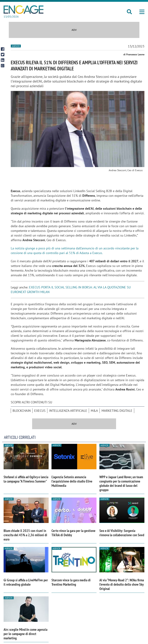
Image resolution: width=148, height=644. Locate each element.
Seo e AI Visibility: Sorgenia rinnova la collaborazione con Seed (122, 533)
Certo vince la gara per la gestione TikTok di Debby (73, 533)
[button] (142, 12)
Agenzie (16, 46)
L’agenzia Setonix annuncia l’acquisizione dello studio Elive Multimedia (72, 481)
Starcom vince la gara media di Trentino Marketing (71, 582)
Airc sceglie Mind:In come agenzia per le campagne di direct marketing (25, 634)
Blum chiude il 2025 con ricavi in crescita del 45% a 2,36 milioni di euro (25, 535)
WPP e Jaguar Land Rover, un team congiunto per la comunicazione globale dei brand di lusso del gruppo (121, 483)
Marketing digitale (117, 411)
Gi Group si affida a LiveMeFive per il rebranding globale (26, 582)
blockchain (22, 411)
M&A (94, 411)
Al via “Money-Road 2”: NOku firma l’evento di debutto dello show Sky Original (122, 584)
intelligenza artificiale (68, 411)
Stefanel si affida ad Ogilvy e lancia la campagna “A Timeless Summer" (26, 479)
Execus (40, 411)
